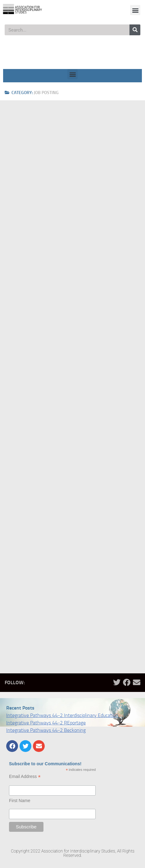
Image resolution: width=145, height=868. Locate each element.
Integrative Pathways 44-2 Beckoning (46, 730)
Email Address (25, 777)
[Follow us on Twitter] (117, 682)
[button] (135, 10)
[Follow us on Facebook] (127, 682)
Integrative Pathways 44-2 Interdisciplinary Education (62, 715)
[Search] (135, 30)
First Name (20, 801)
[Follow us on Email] (137, 682)
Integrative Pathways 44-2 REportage (46, 723)
